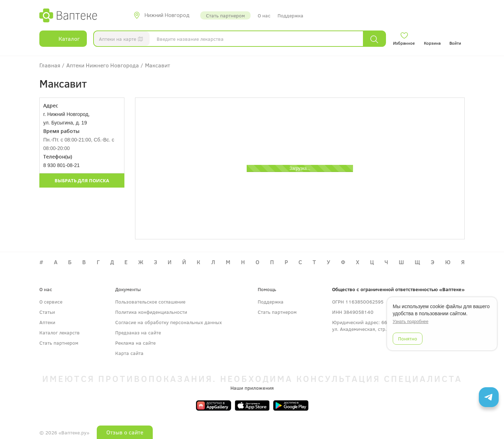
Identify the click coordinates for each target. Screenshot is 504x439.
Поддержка (290, 15)
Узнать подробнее (411, 322)
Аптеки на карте (122, 40)
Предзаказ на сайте (138, 332)
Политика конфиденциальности (151, 312)
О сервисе (51, 302)
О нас (264, 15)
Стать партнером (225, 15)
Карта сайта (129, 353)
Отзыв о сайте (125, 432)
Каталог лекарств (60, 332)
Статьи (47, 312)
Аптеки (47, 322)
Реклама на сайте (135, 343)
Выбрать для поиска (82, 180)
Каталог (63, 39)
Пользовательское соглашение (150, 302)
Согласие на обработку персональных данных (169, 322)
